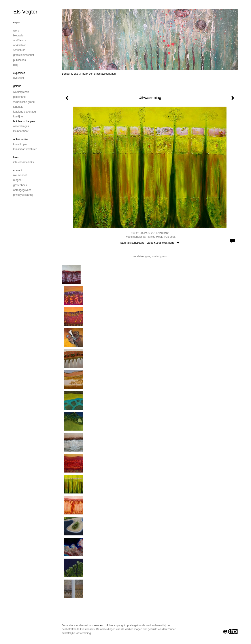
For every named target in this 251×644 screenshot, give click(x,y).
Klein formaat (21, 131)
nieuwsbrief (20, 175)
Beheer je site (70, 74)
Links (16, 157)
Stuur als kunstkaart (150, 243)
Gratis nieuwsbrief (24, 55)
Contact (18, 170)
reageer (18, 180)
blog (16, 65)
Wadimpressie (21, 92)
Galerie (17, 86)
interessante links (24, 162)
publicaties (20, 60)
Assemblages (21, 126)
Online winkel (21, 139)
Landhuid (18, 107)
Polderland (19, 97)
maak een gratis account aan (99, 74)
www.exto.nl (101, 625)
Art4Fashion (20, 45)
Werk (16, 31)
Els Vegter (25, 12)
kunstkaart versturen (25, 149)
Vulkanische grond (24, 102)
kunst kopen (20, 144)
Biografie (18, 36)
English (17, 23)
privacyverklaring (23, 195)
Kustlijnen (19, 117)
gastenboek (20, 185)
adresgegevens (22, 190)
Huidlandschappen (24, 121)
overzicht (19, 78)
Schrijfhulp (19, 50)
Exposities (19, 73)
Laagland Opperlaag (25, 112)
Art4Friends (20, 40)
